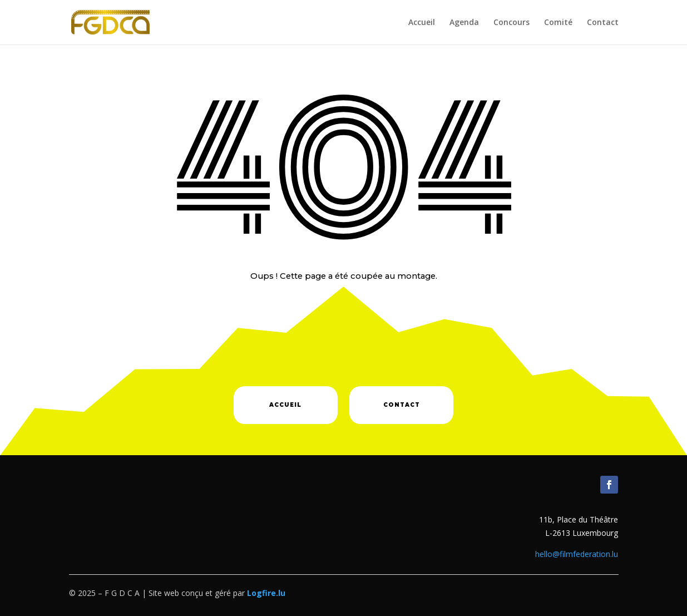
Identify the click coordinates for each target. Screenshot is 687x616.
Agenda (464, 23)
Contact (603, 23)
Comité (558, 23)
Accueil (422, 23)
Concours (511, 23)
